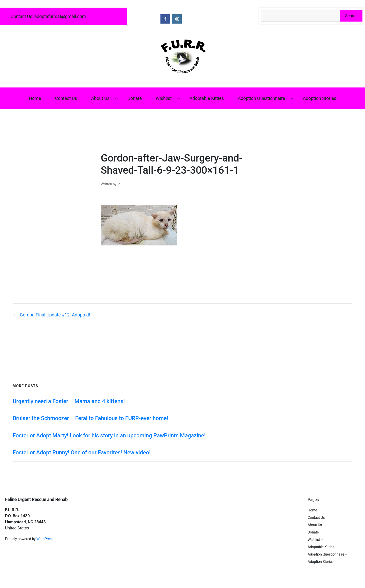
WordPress (45, 539)
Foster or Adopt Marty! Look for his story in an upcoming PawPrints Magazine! (109, 435)
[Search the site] (301, 16)
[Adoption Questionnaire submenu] (292, 98)
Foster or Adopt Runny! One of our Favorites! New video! (82, 452)
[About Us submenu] (116, 98)
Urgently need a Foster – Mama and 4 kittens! (69, 401)
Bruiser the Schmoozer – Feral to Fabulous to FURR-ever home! (90, 418)
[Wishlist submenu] (179, 98)
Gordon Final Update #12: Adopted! (55, 315)
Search (351, 16)
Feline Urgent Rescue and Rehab (36, 499)
